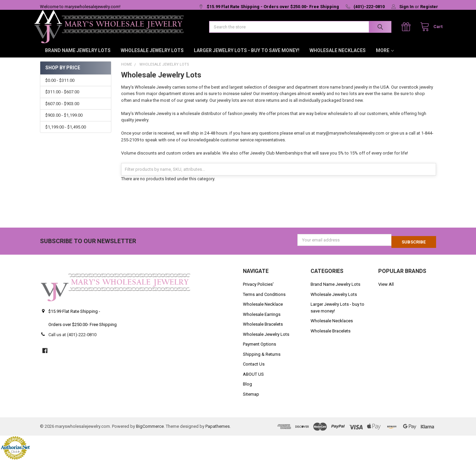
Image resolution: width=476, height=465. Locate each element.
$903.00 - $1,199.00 (64, 122)
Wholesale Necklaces (338, 57)
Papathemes (218, 431)
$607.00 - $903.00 (62, 110)
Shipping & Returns (262, 359)
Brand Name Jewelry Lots (78, 57)
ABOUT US (253, 379)
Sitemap (251, 399)
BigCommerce (150, 431)
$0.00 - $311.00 (60, 87)
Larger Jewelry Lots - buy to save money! (247, 57)
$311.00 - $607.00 (62, 99)
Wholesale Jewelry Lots (152, 57)
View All (386, 289)
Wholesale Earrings (262, 319)
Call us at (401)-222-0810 (72, 339)
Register (429, 7)
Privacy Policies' (258, 289)
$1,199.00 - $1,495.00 (66, 134)
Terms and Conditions (264, 299)
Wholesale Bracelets (263, 329)
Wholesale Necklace (263, 309)
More (385, 57)
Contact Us (254, 369)
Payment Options (259, 349)
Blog (247, 389)
